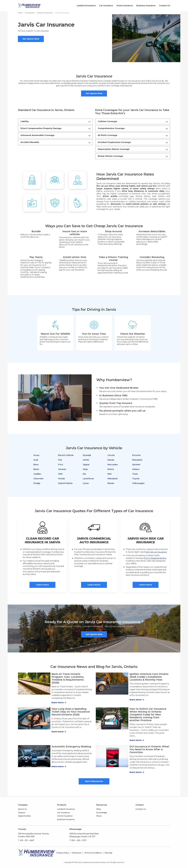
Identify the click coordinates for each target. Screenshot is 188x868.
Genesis (62, 469)
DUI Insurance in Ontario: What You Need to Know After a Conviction (149, 749)
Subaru (136, 469)
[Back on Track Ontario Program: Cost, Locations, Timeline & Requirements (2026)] (34, 684)
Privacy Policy (63, 853)
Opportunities (24, 816)
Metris (111, 469)
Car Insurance (106, 6)
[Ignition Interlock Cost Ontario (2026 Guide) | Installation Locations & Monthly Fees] (112, 684)
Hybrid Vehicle (65, 483)
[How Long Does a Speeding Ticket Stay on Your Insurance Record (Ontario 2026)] (34, 718)
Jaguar (86, 465)
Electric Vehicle (66, 455)
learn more (58, 703)
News (99, 816)
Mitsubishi (113, 479)
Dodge (37, 483)
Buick (36, 469)
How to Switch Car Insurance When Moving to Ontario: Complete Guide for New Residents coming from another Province (148, 715)
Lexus (86, 483)
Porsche (136, 455)
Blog (99, 809)
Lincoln (111, 455)
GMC (60, 474)
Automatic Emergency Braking (71, 747)
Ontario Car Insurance (45, 13)
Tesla (135, 474)
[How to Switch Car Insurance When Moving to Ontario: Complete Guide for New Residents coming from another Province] (112, 718)
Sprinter (136, 465)
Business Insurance (146, 6)
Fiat (60, 460)
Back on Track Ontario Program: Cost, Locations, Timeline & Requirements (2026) (68, 678)
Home (20, 13)
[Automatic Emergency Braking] (34, 756)
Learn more (42, 585)
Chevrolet (38, 479)
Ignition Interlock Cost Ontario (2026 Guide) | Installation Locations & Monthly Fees (149, 677)
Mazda (111, 460)
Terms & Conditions (93, 853)
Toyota (136, 479)
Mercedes (113, 465)
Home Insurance (125, 6)
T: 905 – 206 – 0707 (78, 840)
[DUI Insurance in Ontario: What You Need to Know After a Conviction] (112, 756)
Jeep (85, 469)
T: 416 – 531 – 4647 (26, 840)
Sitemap (109, 853)
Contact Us (165, 6)
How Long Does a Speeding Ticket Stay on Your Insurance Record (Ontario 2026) (71, 712)
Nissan (111, 483)
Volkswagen (138, 483)
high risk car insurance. (156, 552)
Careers (22, 813)
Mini (110, 474)
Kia (84, 474)
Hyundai (87, 455)
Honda (61, 479)
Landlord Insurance (86, 6)
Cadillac (37, 474)
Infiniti (86, 460)
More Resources (94, 781)
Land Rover (88, 479)
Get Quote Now (31, 39)
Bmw (36, 465)
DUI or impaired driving (155, 558)
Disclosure (77, 853)
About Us (22, 809)
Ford (60, 465)
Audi (36, 460)
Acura (36, 455)
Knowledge (102, 813)
